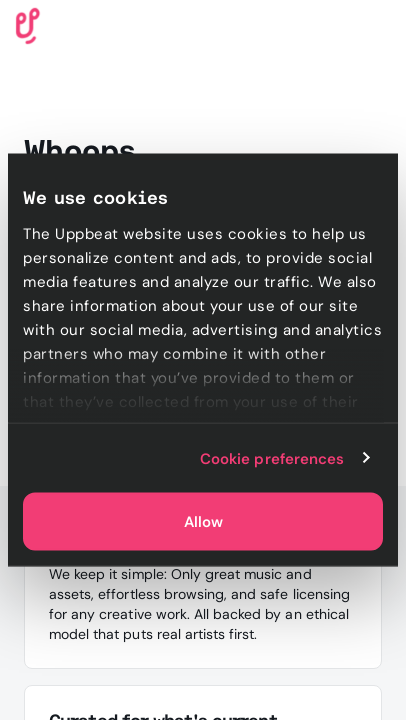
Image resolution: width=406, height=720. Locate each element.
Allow (203, 522)
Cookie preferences (272, 458)
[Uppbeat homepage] (28, 24)
